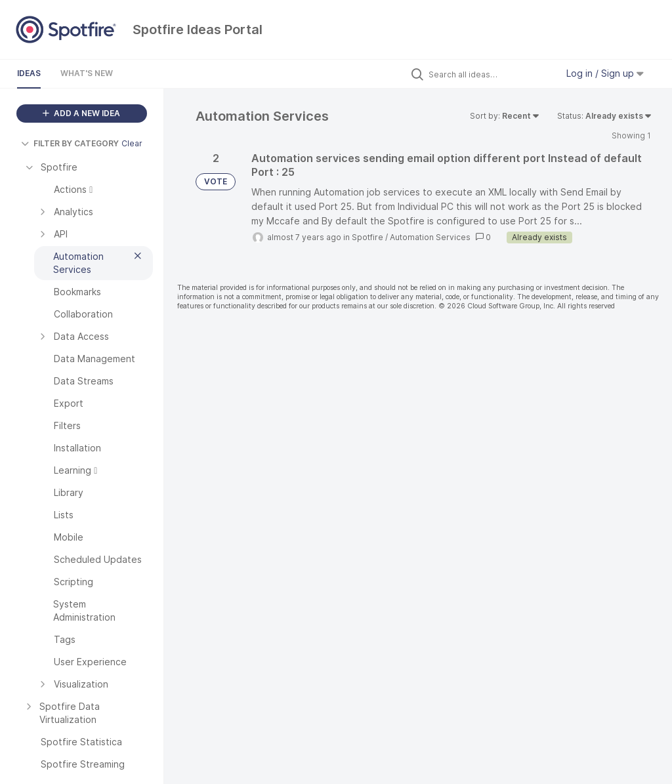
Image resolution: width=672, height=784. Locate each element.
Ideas (29, 73)
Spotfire (367, 237)
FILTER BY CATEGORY (70, 143)
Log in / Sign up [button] (605, 73)
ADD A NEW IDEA (81, 113)
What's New (87, 73)
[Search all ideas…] (490, 74)
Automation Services (430, 237)
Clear (132, 143)
